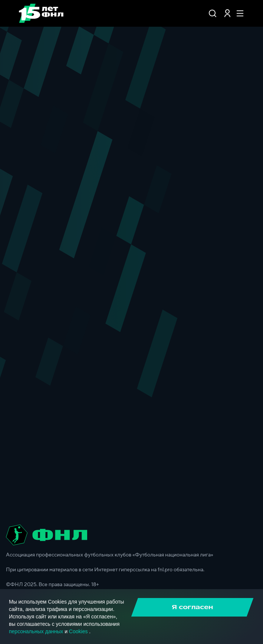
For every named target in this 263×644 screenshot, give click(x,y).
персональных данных (36, 631)
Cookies (78, 631)
